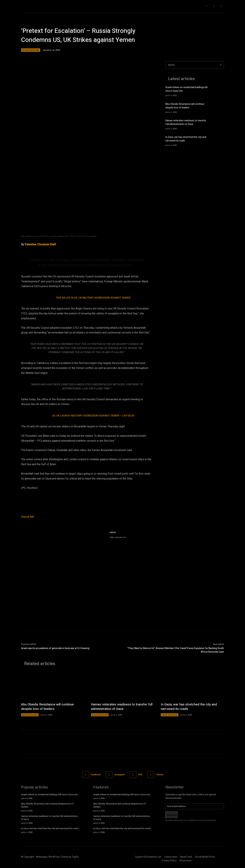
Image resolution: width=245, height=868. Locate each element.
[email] (195, 806)
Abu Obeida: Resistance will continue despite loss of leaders (185, 106)
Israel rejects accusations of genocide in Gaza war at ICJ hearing (55, 648)
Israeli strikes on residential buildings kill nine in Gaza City (49, 794)
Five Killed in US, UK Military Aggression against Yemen (93, 298)
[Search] (221, 65)
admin (113, 532)
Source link (28, 517)
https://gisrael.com (118, 537)
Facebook (96, 775)
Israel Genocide (31, 50)
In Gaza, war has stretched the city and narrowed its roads (190, 707)
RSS (140, 775)
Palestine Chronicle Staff (40, 245)
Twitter (160, 775)
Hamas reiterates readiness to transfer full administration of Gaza (186, 122)
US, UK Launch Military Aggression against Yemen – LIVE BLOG (93, 416)
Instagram (120, 775)
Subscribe (172, 815)
